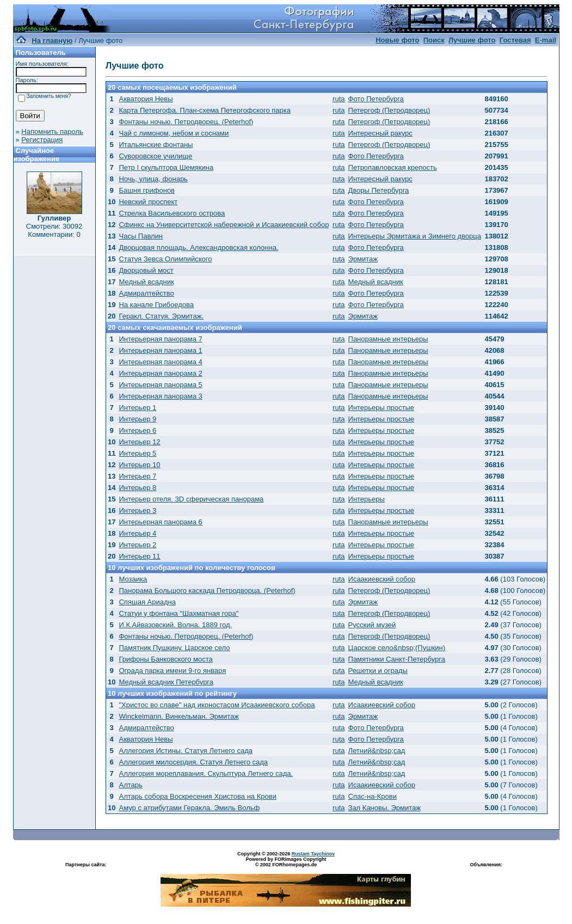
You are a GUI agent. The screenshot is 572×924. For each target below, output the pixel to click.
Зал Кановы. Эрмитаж (385, 808)
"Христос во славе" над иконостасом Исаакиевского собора (217, 705)
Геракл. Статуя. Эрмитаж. (161, 316)
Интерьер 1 (137, 408)
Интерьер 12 (139, 442)
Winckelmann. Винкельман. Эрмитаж (179, 716)
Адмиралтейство (146, 293)
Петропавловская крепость (393, 167)
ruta (339, 99)
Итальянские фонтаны (156, 145)
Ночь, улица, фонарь (153, 179)
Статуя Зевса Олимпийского (165, 259)
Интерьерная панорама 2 (160, 373)
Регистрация (42, 140)
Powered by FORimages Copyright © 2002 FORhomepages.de (286, 862)
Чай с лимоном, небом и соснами (174, 133)
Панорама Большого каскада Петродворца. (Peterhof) (207, 590)
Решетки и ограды (378, 671)
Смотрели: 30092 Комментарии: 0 (54, 230)
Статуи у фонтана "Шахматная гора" (179, 613)
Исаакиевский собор (382, 579)
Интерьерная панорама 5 (160, 385)
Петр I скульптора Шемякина (166, 167)
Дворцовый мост (146, 270)
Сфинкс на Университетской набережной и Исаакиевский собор (224, 225)
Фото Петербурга (376, 99)
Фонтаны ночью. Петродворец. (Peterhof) (186, 122)
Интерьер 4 (137, 533)
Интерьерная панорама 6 (160, 522)
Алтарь (130, 785)
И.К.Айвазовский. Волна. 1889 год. (175, 625)
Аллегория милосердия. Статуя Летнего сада (193, 762)
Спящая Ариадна (147, 602)
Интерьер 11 (139, 556)
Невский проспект (148, 202)
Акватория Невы (146, 99)
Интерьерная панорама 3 (160, 396)
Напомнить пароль (52, 131)
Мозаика (133, 579)
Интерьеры (367, 499)
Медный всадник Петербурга (166, 682)
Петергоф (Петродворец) (389, 110)
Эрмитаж (363, 259)
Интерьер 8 (137, 488)
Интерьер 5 (137, 453)
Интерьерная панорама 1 (160, 350)
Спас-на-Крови (373, 796)
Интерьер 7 (137, 476)
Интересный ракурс (380, 133)
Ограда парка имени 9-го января (172, 671)
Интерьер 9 (137, 419)
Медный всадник (146, 282)
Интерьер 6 (137, 430)
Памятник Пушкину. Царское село (174, 648)
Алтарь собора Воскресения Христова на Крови (197, 796)
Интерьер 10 (139, 465)
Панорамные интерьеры (388, 339)
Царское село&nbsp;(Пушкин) (397, 648)
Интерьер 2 (137, 545)
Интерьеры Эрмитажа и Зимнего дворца (415, 236)
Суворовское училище (155, 156)
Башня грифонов (147, 190)
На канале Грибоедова (156, 305)
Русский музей (372, 625)
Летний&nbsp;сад (377, 751)
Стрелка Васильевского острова (172, 213)
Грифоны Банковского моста (165, 659)
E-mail (546, 40)
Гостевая (515, 40)
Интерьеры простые (382, 408)
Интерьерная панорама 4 (160, 362)
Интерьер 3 (137, 510)
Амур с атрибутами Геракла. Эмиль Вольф (189, 808)
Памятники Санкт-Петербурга (397, 659)
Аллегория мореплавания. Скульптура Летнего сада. (206, 773)
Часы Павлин (141, 236)
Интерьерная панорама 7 (160, 339)
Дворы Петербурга (379, 190)
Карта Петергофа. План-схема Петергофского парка (205, 110)
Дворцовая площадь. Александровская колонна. (198, 247)
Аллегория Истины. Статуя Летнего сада (186, 751)
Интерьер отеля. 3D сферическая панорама (191, 499)
